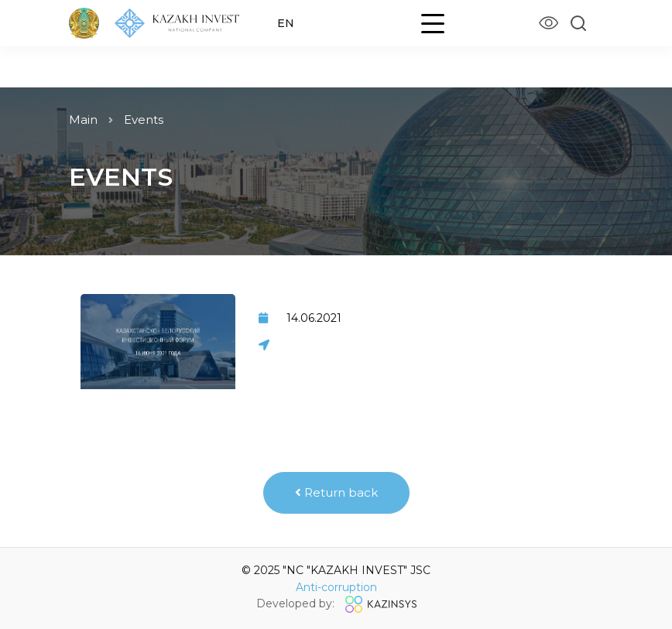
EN (286, 23)
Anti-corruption (336, 587)
